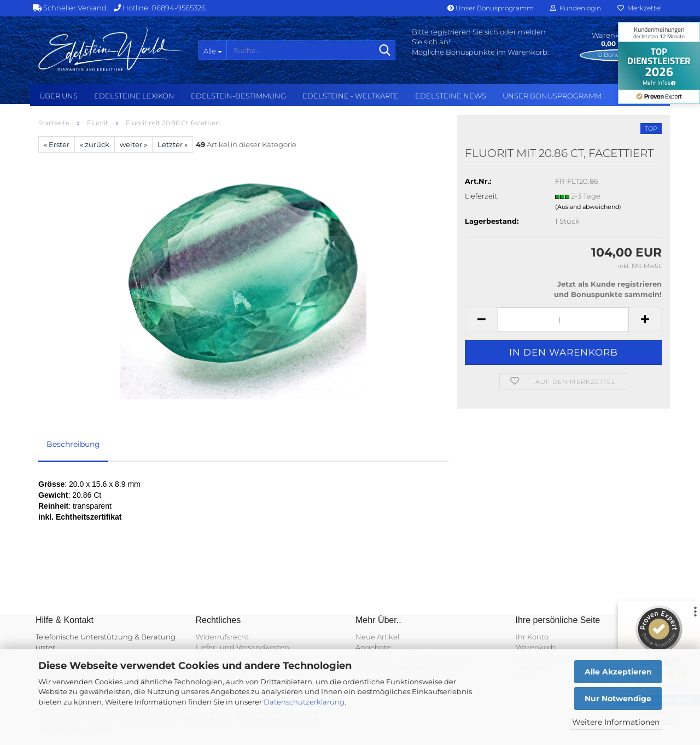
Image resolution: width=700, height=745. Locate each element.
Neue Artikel (377, 637)
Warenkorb (536, 647)
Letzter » (173, 144)
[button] (481, 320)
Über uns (59, 96)
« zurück (95, 144)
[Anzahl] (563, 320)
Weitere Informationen (616, 722)
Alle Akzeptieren (618, 672)
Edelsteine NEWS (451, 96)
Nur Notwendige (618, 699)
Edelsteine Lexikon (134, 96)
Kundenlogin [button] (576, 8)
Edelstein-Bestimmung (238, 96)
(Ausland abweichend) (588, 207)
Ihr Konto (532, 637)
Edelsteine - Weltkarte (351, 96)
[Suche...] (212, 50)
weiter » (133, 144)
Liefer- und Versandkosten (243, 647)
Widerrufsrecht (222, 637)
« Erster (57, 144)
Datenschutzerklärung (304, 702)
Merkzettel (640, 8)
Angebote (373, 647)
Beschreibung (73, 444)
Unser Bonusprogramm (491, 8)
